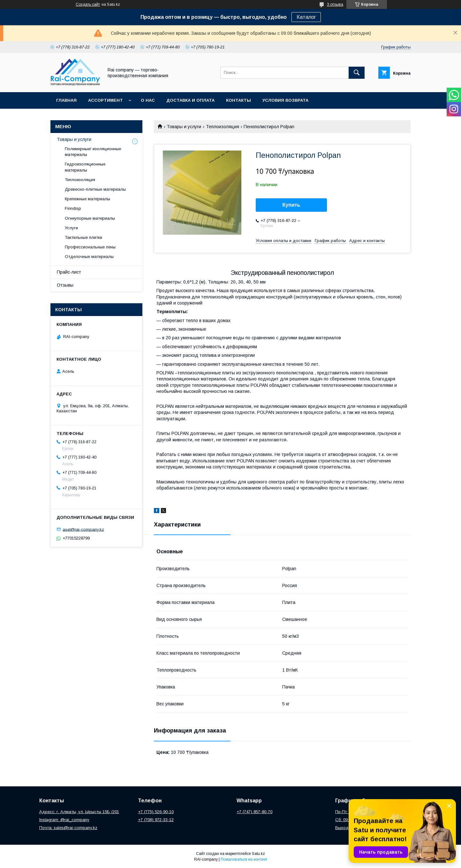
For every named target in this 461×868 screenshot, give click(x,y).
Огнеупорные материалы (90, 218)
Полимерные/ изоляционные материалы (93, 152)
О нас (148, 100)
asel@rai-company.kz (83, 529)
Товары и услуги (184, 127)
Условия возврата (285, 100)
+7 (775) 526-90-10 (156, 812)
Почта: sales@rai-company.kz (68, 828)
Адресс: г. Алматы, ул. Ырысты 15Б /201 (79, 812)
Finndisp (73, 208)
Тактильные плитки (83, 237)
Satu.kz (258, 854)
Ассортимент (106, 100)
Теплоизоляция (223, 127)
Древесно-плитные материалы (95, 189)
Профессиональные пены (90, 247)
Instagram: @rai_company (64, 820)
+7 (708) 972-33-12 (156, 820)
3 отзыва (335, 4)
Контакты (238, 100)
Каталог (306, 17)
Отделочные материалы (89, 257)
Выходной (345, 828)
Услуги (71, 228)
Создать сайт (88, 4)
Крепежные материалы (87, 199)
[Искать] (357, 73)
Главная (66, 100)
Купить (291, 205)
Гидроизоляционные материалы (85, 167)
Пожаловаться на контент (244, 859)
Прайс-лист (69, 272)
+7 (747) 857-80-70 (254, 812)
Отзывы (65, 285)
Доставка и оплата (190, 100)
